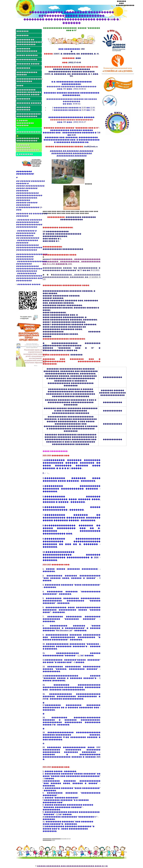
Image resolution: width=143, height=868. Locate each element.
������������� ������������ (28, 138)
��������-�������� (24, 108)
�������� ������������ (27, 50)
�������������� (29, 131)
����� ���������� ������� (25, 123)
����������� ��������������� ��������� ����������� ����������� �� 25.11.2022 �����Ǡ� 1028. (71, 262)
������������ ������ (27, 73)
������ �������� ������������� (28, 147)
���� (20, 86)
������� (22, 31)
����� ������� (27, 55)
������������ (27, 60)
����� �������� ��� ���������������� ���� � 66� (72, 866)
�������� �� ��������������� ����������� (29, 42)
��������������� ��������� (29, 80)
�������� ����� (28, 64)
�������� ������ (29, 103)
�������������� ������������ (29, 115)
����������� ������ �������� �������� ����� (29, 92)
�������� (23, 68)
